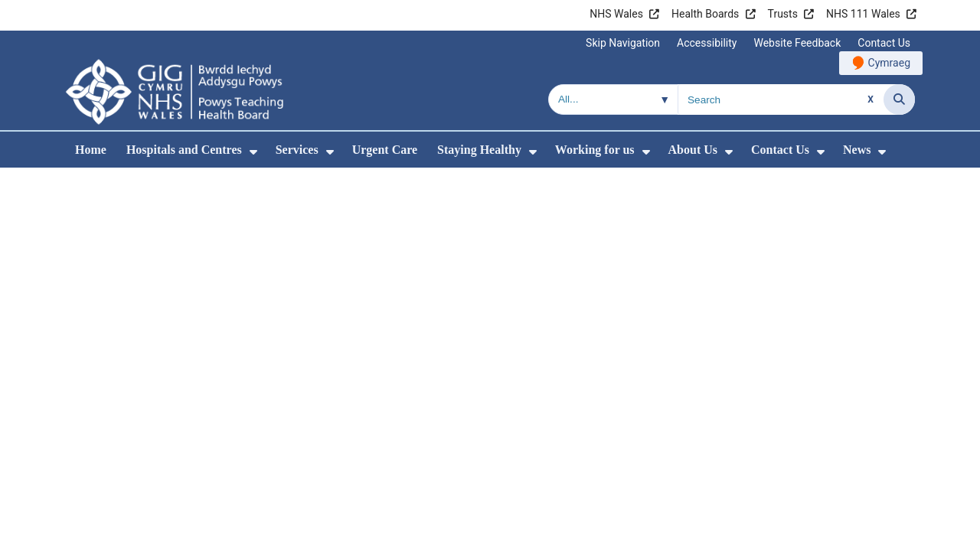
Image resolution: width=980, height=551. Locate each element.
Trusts (783, 14)
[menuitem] (253, 152)
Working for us (595, 150)
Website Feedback (797, 43)
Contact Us (884, 43)
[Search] (899, 99)
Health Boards (705, 14)
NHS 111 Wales (863, 14)
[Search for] (781, 99)
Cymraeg (889, 63)
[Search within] (613, 99)
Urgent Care (385, 150)
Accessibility (707, 43)
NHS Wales (616, 14)
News (857, 150)
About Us (693, 150)
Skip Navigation (623, 43)
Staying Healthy (479, 150)
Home (91, 150)
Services (297, 150)
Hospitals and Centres (184, 150)
